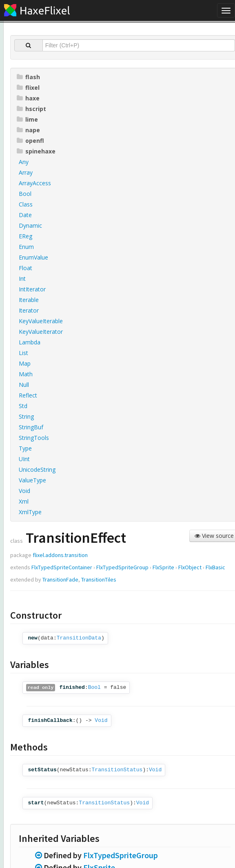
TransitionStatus (117, 770)
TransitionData (79, 638)
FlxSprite (163, 567)
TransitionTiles (99, 579)
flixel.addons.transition (60, 555)
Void (101, 720)
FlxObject (190, 567)
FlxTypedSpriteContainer (62, 567)
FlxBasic (215, 567)
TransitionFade (60, 579)
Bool (94, 687)
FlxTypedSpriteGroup (122, 567)
